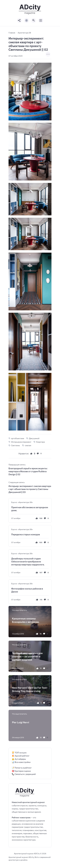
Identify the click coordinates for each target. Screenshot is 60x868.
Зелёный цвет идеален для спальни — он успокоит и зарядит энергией (27, 656)
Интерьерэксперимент (21, 442)
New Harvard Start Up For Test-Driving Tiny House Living (30, 689)
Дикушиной (34, 438)
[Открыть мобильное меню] (41, 20)
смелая (28, 445)
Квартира (41, 442)
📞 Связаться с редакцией (24, 774)
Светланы (16, 445)
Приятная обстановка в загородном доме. (30, 509)
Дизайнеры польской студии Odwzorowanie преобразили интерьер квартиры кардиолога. (28, 561)
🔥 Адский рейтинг (21, 756)
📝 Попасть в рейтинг (22, 768)
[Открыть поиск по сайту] (34, 20)
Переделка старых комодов (26, 534)
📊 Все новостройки (21, 762)
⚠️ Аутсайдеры (19, 759)
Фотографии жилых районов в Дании (27, 590)
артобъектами (18, 438)
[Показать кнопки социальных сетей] (19, 20)
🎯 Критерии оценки (21, 771)
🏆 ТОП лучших (19, 752)
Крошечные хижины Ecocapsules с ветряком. (26, 620)
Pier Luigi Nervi (21, 722)
